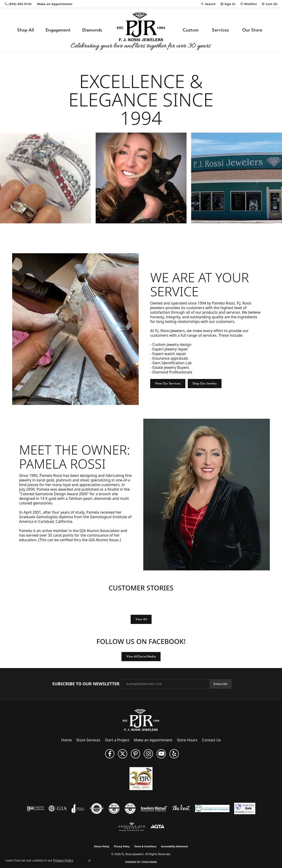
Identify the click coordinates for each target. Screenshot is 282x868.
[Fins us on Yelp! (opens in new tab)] (174, 754)
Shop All (26, 30)
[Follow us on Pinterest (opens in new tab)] (135, 754)
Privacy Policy (122, 846)
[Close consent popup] (89, 861)
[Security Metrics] (245, 808)
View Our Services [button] (168, 383)
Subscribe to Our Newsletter (86, 684)
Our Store (252, 30)
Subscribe (220, 684)
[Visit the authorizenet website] (97, 808)
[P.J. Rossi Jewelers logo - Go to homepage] (141, 30)
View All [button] (141, 619)
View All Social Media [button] (141, 656)
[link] (18, 4)
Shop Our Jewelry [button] (205, 383)
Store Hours (187, 740)
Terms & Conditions (145, 846)
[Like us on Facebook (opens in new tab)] (110, 754)
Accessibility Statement (174, 846)
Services (220, 30)
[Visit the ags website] (132, 827)
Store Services (88, 740)
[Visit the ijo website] (35, 808)
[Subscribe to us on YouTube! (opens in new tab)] (161, 754)
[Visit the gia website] (58, 808)
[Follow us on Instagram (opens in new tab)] (148, 754)
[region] (141, 178)
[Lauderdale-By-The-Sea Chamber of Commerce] (212, 808)
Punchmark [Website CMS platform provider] (149, 862)
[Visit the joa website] (78, 808)
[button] (208, 4)
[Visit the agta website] (157, 827)
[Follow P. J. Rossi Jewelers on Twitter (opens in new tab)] (123, 754)
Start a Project (117, 740)
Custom (191, 30)
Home (66, 740)
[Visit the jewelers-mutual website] (154, 808)
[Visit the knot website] (181, 808)
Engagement (58, 30)
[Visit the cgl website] (130, 808)
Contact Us (211, 740)
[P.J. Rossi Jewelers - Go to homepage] (141, 720)
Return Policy (102, 846)
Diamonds (92, 30)
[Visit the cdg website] (114, 808)
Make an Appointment (153, 740)
